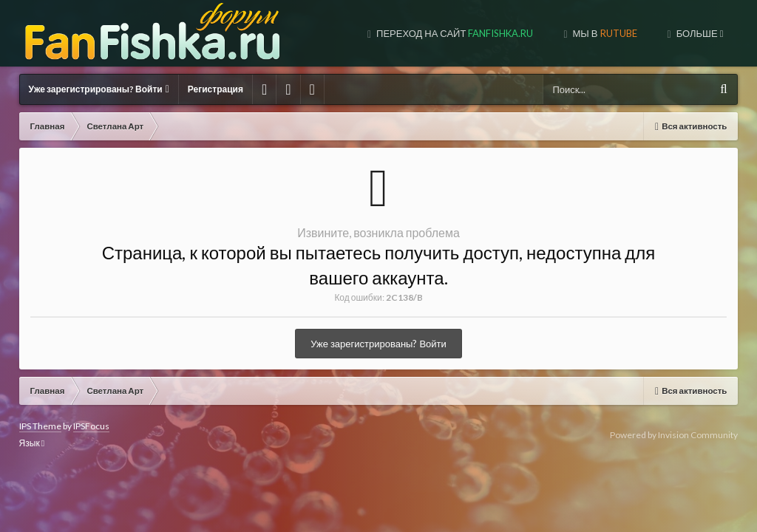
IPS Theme (40, 426)
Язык (32, 443)
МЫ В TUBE (607, 33)
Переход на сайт (350, 33)
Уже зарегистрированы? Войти (99, 89)
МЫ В (500, 33)
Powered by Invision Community (674, 435)
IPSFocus (91, 426)
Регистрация (215, 89)
